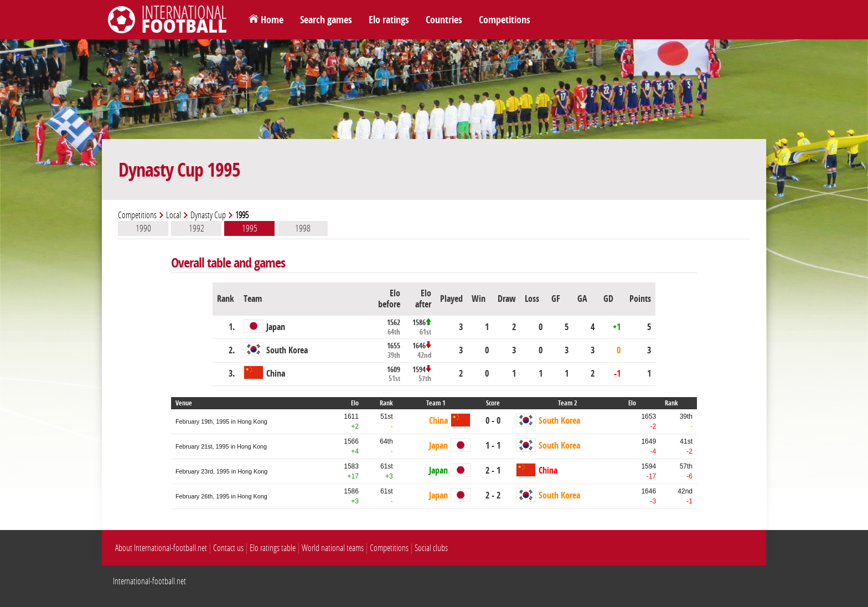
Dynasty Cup (208, 215)
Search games (326, 20)
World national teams (333, 548)
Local (174, 215)
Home (272, 20)
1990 (143, 228)
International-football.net (149, 581)
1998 (303, 228)
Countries (444, 20)
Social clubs (431, 548)
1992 (197, 228)
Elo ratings (389, 20)
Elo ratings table (273, 548)
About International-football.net (161, 548)
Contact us (228, 548)
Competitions (505, 20)
